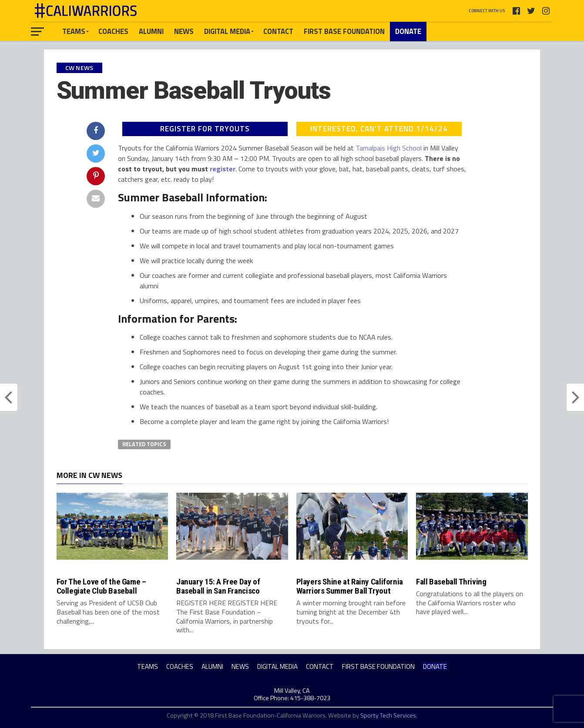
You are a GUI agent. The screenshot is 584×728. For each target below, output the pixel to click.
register (223, 169)
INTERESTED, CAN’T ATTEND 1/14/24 (379, 129)
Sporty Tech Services (388, 715)
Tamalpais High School (389, 148)
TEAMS (74, 31)
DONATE (408, 31)
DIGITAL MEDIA (227, 31)
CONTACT (278, 31)
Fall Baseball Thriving (451, 582)
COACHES (113, 31)
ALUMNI (151, 31)
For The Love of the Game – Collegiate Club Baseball (101, 586)
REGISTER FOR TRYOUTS (205, 129)
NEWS (184, 31)
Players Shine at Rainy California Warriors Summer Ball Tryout (350, 586)
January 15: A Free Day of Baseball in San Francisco (218, 586)
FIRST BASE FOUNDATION (344, 31)
